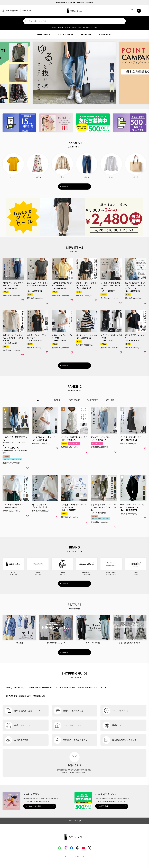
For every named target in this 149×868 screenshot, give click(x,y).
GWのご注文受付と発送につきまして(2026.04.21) (26, 696)
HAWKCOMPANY (111, 572)
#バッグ (96, 27)
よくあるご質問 (21, 740)
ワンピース (38, 177)
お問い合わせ (74, 765)
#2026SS (53, 27)
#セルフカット (88, 27)
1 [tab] (62, 106)
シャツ (111, 177)
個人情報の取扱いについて (124, 740)
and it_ (13, 572)
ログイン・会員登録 (10, 11)
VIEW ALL (64, 186)
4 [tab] (73, 106)
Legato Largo (87, 572)
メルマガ (27, 11)
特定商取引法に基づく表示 (75, 740)
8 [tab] (87, 106)
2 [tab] (66, 106)
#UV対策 (67, 27)
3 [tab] (69, 106)
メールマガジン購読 (33, 806)
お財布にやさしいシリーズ (56, 643)
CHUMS (62, 572)
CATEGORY (65, 34)
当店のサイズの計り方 (73, 711)
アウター (62, 177)
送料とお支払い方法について (27, 711)
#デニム (61, 27)
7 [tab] (83, 106)
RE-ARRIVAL (105, 34)
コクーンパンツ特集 (93, 643)
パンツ (87, 177)
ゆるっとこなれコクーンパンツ (130, 643)
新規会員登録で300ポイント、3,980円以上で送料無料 (75, 2)
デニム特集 (19, 643)
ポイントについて (120, 711)
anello (136, 572)
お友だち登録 (103, 806)
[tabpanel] (74, 73)
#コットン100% (77, 27)
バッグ (136, 177)
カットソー (13, 177)
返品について (118, 725)
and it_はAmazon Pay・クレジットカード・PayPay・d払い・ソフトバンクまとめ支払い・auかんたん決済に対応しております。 (58, 687)
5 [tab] (76, 106)
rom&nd (38, 572)
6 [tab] (80, 106)
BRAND (86, 34)
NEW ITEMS (43, 34)
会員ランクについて (23, 725)
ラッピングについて (72, 725)
